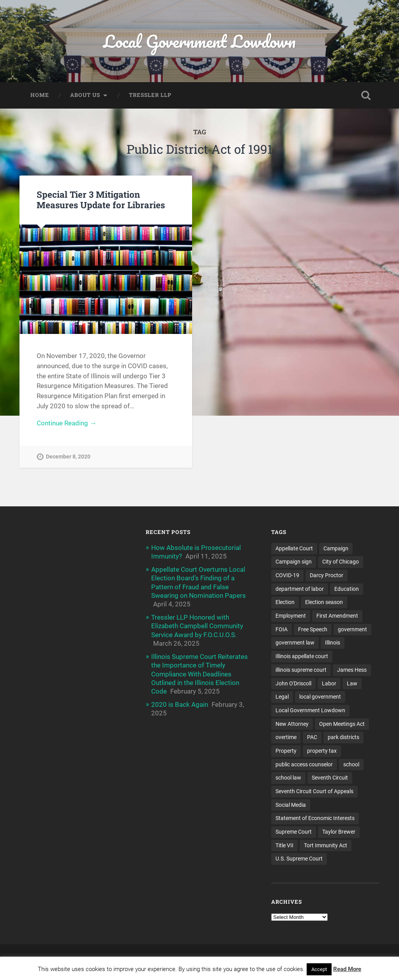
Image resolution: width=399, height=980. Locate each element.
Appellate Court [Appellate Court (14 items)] (294, 548)
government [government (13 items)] (352, 629)
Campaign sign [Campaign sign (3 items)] (294, 562)
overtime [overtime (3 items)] (286, 737)
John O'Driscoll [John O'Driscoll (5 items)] (293, 683)
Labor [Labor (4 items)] (329, 683)
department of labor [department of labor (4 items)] (300, 589)
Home (40, 95)
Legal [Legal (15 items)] (282, 697)
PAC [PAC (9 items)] (312, 737)
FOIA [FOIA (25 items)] (282, 629)
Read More (347, 969)
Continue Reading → (66, 423)
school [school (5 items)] (351, 764)
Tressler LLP (150, 95)
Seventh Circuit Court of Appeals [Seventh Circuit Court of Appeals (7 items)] (314, 791)
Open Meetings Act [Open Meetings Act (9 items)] (342, 724)
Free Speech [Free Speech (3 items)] (313, 629)
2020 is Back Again (180, 704)
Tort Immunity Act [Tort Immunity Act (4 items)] (326, 845)
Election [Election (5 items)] (285, 602)
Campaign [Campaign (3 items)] (336, 548)
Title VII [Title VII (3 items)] (284, 845)
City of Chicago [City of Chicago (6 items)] (341, 562)
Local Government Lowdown (199, 41)
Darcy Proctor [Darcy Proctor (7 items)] (327, 575)
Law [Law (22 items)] (352, 683)
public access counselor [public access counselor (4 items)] (304, 764)
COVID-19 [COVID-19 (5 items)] (287, 575)
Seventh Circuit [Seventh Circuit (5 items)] (330, 778)
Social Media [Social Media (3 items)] (291, 805)
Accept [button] (319, 969)
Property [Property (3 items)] (286, 751)
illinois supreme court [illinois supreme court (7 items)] (301, 670)
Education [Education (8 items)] (347, 589)
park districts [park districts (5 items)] (343, 737)
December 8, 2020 (68, 457)
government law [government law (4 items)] (295, 643)
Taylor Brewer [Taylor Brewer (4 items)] (339, 832)
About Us (85, 95)
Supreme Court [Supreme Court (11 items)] (294, 832)
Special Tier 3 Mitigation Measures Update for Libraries (101, 199)
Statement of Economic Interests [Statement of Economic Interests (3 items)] (315, 818)
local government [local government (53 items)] (320, 697)
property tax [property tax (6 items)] (322, 751)
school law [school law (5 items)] (288, 778)
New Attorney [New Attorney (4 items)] (292, 724)
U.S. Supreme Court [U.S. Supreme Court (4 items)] (299, 859)
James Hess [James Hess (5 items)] (352, 670)
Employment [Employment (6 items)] (291, 616)
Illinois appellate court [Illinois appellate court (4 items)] (302, 656)
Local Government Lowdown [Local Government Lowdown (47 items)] (310, 710)
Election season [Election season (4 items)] (324, 602)
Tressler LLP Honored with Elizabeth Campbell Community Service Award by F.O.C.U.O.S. (197, 626)
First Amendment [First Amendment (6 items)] (337, 616)
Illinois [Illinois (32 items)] (333, 643)
